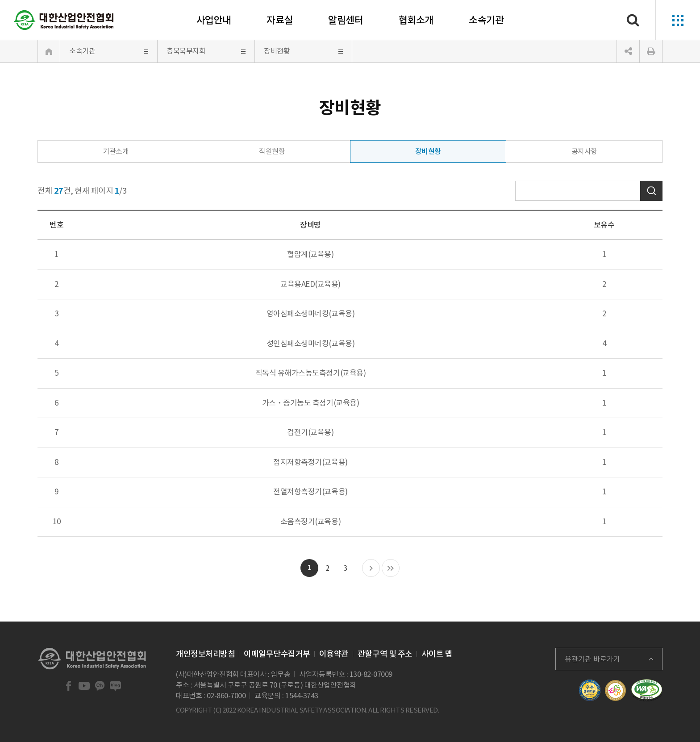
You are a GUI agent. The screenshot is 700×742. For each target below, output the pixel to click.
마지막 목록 (391, 568)
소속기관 (486, 20)
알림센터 (346, 20)
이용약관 (334, 654)
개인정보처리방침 (205, 654)
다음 (371, 568)
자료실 (280, 20)
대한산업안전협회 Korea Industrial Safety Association (64, 20)
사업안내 (214, 20)
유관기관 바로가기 (592, 659)
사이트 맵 (437, 654)
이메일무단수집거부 (277, 654)
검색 (651, 191)
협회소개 (416, 20)
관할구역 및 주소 (385, 654)
